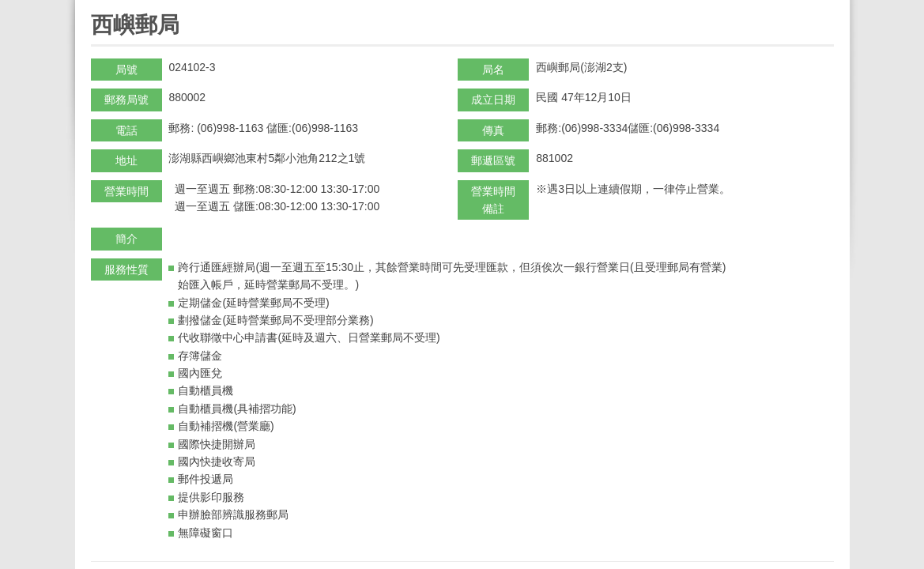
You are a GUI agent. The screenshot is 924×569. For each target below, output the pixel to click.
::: (96, 7)
